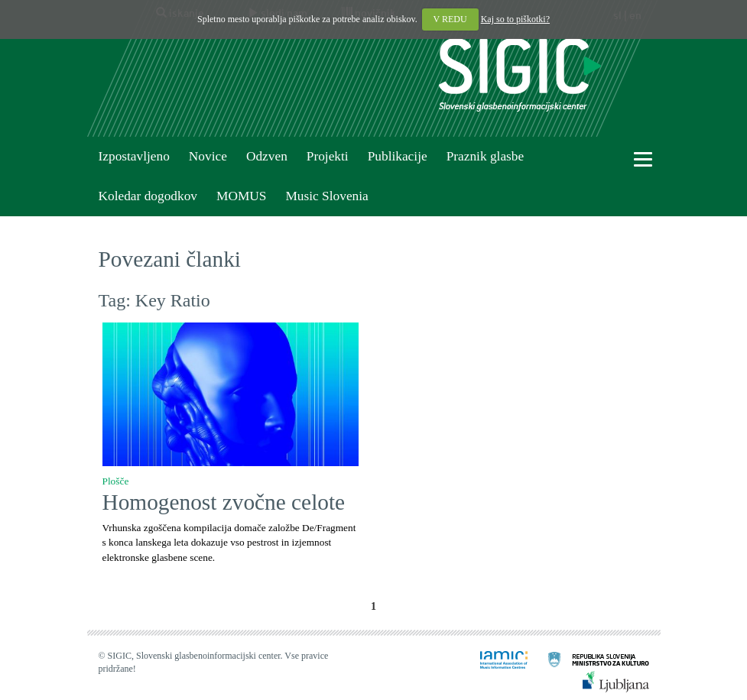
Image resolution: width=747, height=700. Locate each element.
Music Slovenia (326, 196)
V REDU (450, 19)
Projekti (328, 156)
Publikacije (398, 156)
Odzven (267, 156)
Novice (208, 156)
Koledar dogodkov (148, 196)
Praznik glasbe (486, 156)
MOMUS (241, 196)
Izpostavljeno (134, 156)
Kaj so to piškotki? (515, 19)
